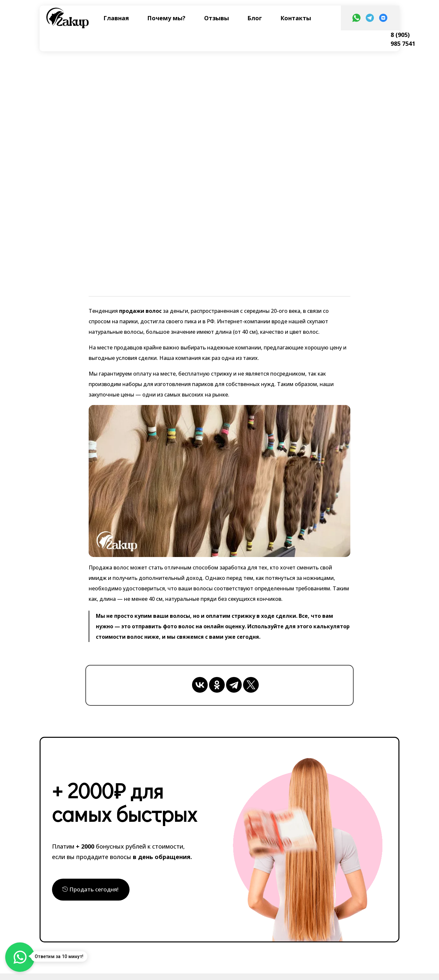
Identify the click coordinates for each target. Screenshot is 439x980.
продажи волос (140, 311)
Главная (116, 18)
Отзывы (217, 18)
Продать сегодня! (94, 890)
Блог (255, 18)
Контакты (296, 18)
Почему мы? (166, 18)
